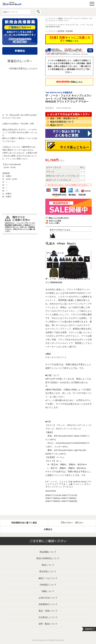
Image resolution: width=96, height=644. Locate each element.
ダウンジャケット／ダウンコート (69, 19)
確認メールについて (48, 578)
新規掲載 (69, 31)
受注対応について (48, 571)
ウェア (77, 19)
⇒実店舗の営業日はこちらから (23, 68)
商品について (48, 565)
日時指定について (48, 585)
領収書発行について (48, 604)
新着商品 (20, 51)
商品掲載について (48, 552)
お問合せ (48, 529)
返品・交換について (48, 611)
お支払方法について (48, 598)
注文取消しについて (48, 617)
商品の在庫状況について (48, 558)
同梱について (48, 591)
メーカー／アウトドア (66, 25)
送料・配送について (48, 624)
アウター (85, 19)
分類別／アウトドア (65, 19)
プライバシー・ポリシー (72, 523)
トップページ (50, 19)
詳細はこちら (72, 41)
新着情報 (61, 31)
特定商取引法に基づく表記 (24, 523)
